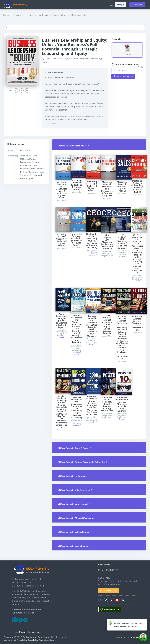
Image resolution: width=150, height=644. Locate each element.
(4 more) (77, 425)
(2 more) (94, 421)
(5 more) (107, 257)
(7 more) (137, 281)
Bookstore (19, 15)
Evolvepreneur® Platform (136, 637)
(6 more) (122, 256)
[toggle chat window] (143, 637)
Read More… (51, 123)
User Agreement (10, 640)
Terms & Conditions (46, 640)
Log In (121, 5)
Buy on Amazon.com (123, 76)
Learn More (137, 5)
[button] (111, 5)
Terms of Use (34, 632)
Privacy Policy (18, 632)
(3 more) (92, 256)
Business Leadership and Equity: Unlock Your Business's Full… (58, 15)
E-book (127, 50)
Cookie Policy (33, 640)
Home (6, 15)
